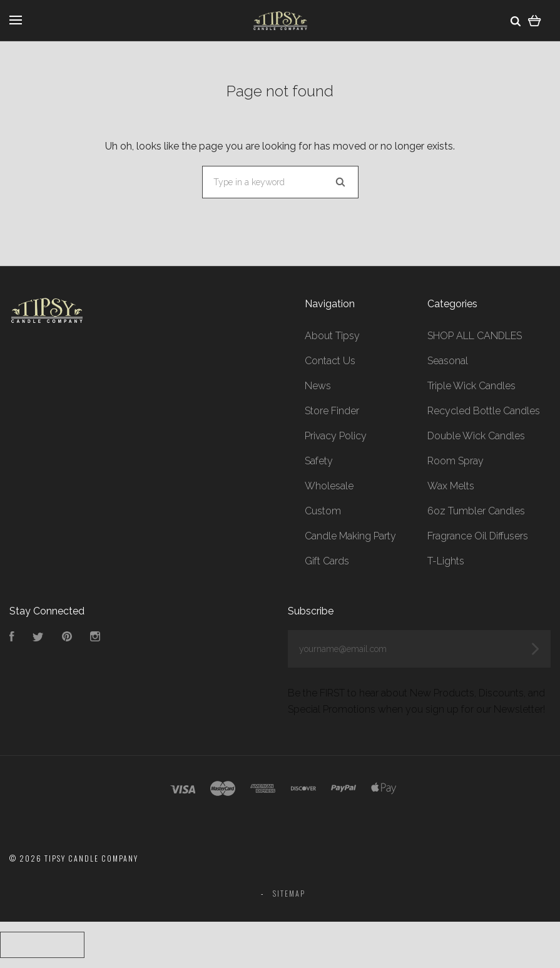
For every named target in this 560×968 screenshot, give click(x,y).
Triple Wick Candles (471, 386)
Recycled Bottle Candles (484, 411)
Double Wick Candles (476, 436)
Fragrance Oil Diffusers (478, 536)
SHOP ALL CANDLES (475, 336)
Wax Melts (451, 486)
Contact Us (330, 361)
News (318, 386)
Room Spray (456, 461)
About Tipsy (332, 336)
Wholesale (329, 486)
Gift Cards (327, 561)
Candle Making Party (350, 536)
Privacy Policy (336, 436)
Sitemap (289, 893)
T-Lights (446, 561)
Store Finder (332, 411)
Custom (323, 511)
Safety (319, 461)
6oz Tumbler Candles (476, 511)
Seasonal (448, 361)
